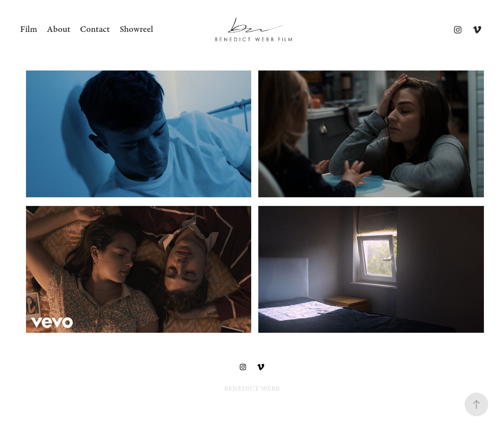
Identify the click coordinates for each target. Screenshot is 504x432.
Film (29, 29)
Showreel (136, 29)
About (59, 29)
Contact (95, 29)
